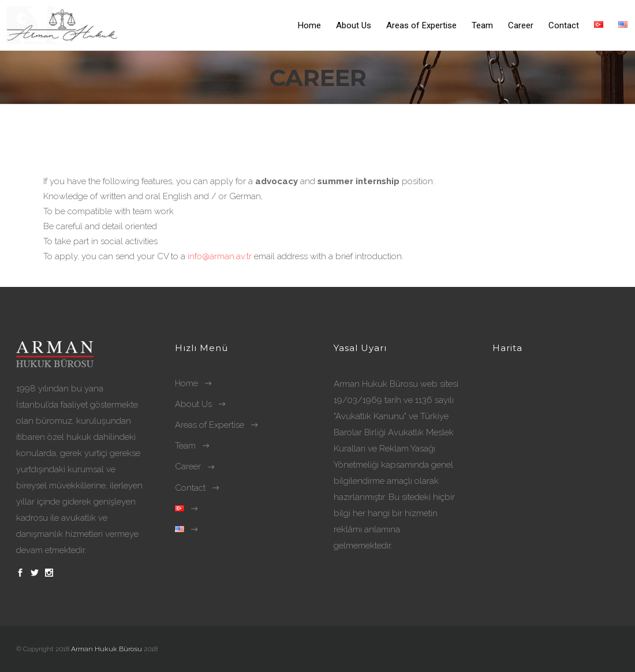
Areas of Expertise (210, 425)
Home (186, 383)
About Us (193, 404)
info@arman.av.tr (221, 256)
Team (185, 446)
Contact (190, 488)
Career (188, 466)
